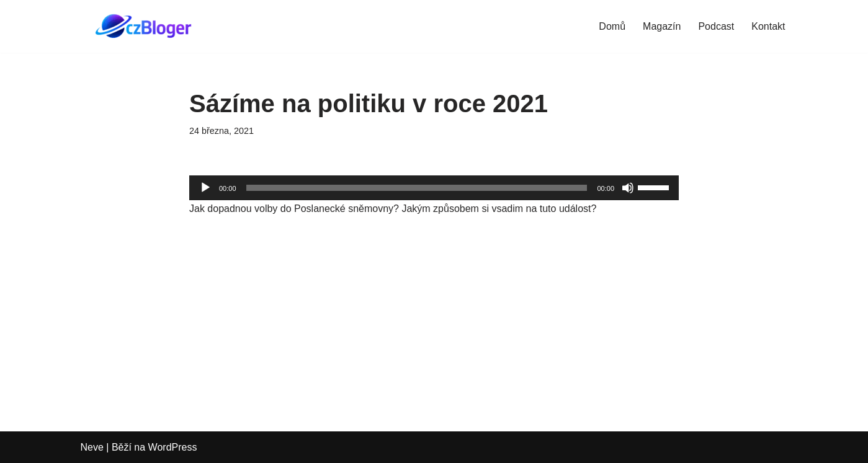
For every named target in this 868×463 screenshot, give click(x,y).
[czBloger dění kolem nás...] (146, 26)
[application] (434, 188)
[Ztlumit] (628, 188)
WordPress (173, 447)
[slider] (417, 188)
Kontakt (768, 26)
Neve (92, 447)
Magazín (662, 26)
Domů (612, 26)
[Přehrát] (205, 188)
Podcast (716, 26)
